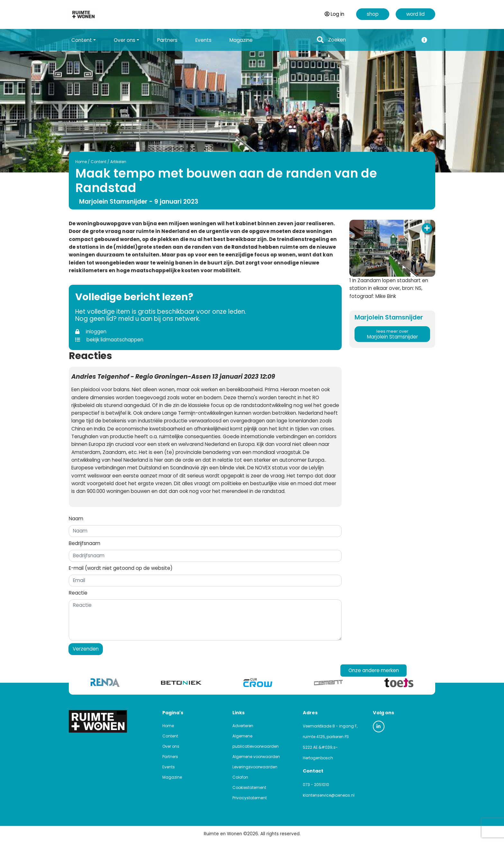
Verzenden (86, 649)
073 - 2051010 (316, 785)
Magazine (241, 40)
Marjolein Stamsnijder (392, 334)
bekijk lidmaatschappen (109, 340)
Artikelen (118, 162)
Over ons (171, 746)
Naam (76, 518)
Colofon (240, 777)
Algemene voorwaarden (256, 757)
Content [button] (82, 40)
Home (81, 162)
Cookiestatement (249, 787)
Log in (334, 14)
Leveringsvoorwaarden (255, 767)
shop (373, 14)
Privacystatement (250, 798)
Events (203, 40)
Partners (167, 40)
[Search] (371, 40)
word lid (415, 14)
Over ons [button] (125, 40)
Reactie (78, 593)
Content (99, 162)
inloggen (91, 332)
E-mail (121, 568)
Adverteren (243, 726)
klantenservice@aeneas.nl (329, 795)
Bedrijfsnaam (85, 543)
